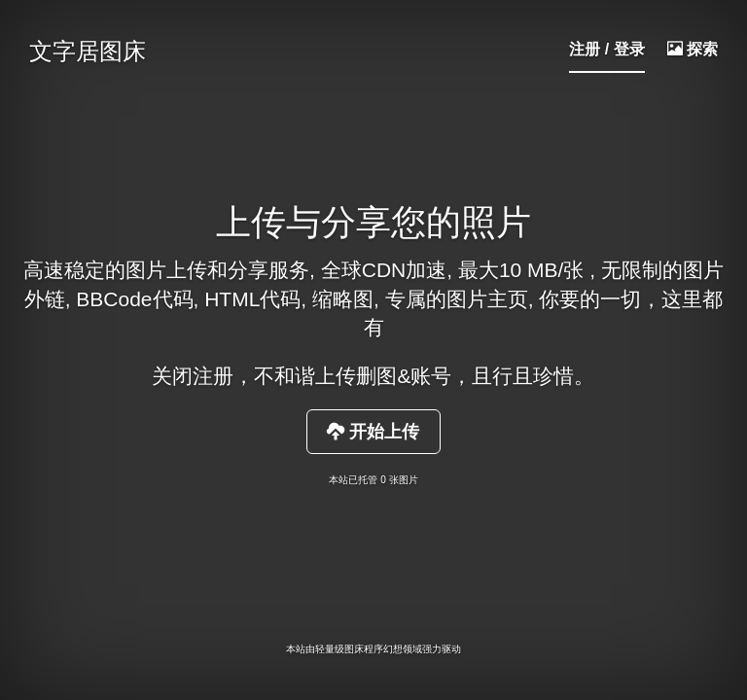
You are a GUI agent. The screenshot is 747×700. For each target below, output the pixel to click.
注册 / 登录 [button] (606, 49)
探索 (693, 49)
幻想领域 (403, 649)
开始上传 (373, 431)
